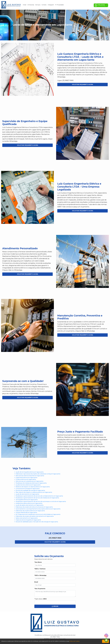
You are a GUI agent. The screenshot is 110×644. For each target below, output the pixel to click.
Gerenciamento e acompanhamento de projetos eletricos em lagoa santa (38, 509)
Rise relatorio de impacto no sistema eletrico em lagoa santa (34, 492)
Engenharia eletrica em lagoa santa (26, 478)
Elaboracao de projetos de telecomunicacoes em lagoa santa (34, 507)
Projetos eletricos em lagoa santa (26, 479)
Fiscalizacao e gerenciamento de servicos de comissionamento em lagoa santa (39, 496)
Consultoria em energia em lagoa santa (28, 489)
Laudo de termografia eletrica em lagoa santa (30, 472)
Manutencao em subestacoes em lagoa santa (29, 481)
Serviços (38, 5)
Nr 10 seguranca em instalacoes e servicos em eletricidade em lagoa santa (38, 514)
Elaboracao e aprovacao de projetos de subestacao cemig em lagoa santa (38, 474)
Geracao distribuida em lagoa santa (26, 513)
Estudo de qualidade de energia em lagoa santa (30, 490)
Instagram (51, 5)
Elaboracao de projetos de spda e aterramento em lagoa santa (35, 516)
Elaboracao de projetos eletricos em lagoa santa (30, 511)
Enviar (55, 606)
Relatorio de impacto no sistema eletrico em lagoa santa (33, 487)
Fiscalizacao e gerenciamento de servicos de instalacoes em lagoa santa (37, 498)
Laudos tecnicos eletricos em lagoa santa (28, 485)
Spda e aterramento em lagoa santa (27, 518)
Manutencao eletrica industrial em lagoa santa (30, 476)
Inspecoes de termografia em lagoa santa (28, 520)
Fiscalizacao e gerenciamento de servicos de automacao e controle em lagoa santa (41, 501)
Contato (44, 5)
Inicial (25, 5)
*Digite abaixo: (40, 599)
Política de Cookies (74, 641)
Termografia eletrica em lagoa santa (27, 500)
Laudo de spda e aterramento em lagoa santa (30, 505)
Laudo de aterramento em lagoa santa (27, 494)
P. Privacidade (59, 5)
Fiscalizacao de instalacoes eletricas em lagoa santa (31, 483)
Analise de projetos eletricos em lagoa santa (29, 503)
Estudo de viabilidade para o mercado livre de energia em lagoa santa (37, 522)
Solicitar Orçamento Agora (83, 84)
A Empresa (31, 5)
